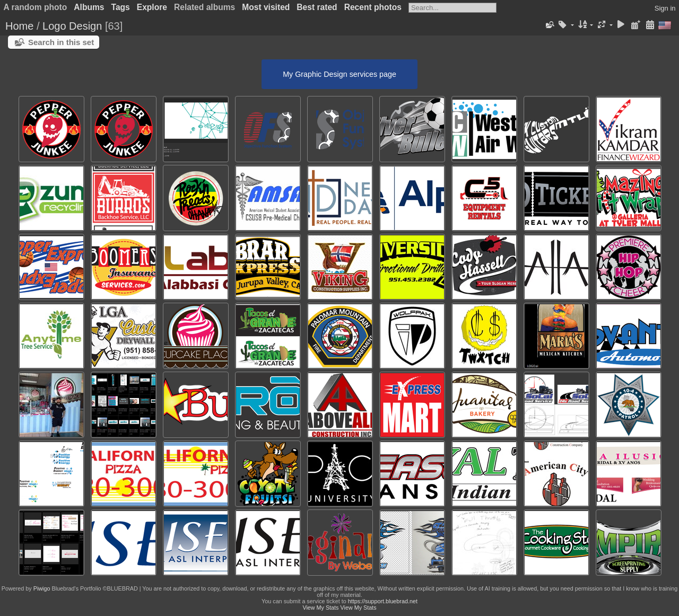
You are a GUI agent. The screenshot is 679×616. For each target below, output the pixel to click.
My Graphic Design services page (339, 74)
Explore (152, 7)
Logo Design (72, 26)
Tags (121, 7)
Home (19, 26)
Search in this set (61, 42)
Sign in (665, 8)
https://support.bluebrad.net (383, 601)
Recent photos (373, 7)
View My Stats (320, 608)
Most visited (266, 7)
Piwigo (42, 588)
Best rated (317, 7)
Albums (89, 7)
